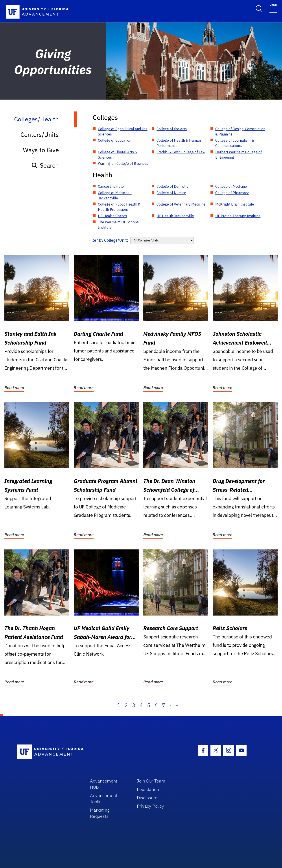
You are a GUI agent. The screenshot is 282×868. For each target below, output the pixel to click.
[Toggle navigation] (273, 8)
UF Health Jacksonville (175, 216)
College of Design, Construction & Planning (240, 132)
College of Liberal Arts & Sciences (118, 155)
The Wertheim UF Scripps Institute (118, 225)
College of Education (115, 140)
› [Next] (170, 705)
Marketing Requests (100, 813)
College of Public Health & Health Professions (119, 207)
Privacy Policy (150, 806)
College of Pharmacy (232, 193)
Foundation (148, 789)
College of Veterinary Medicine (181, 204)
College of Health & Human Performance (179, 143)
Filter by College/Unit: (108, 240)
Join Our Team (151, 781)
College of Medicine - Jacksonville (115, 195)
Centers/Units (40, 134)
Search (45, 165)
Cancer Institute (111, 186)
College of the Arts (172, 129)
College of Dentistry (172, 186)
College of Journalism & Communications (235, 143)
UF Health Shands (112, 216)
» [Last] (177, 705)
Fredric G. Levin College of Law (181, 152)
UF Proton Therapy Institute (238, 216)
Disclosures (148, 798)
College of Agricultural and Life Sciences (123, 132)
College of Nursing (171, 193)
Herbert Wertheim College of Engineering (239, 155)
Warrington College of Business (123, 163)
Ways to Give (41, 150)
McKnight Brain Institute (235, 204)
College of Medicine (231, 186)
